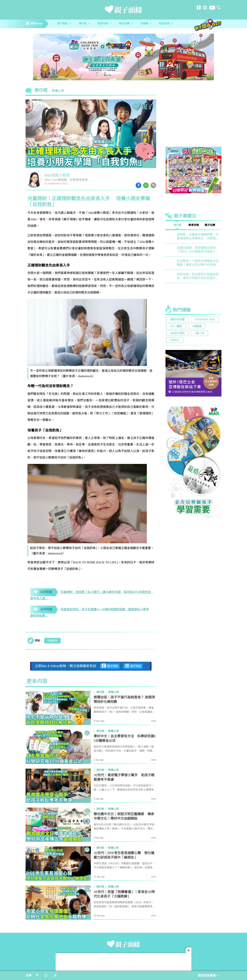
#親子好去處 (177, 320)
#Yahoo (175, 340)
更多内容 (37, 682)
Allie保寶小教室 (57, 176)
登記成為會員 (208, 976)
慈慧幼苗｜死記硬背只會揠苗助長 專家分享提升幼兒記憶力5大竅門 (198, 276)
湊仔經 (84, 24)
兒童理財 (52, 641)
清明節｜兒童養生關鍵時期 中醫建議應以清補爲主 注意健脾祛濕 (198, 237)
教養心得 (58, 91)
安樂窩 (146, 24)
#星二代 (199, 333)
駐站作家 (166, 24)
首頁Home (34, 24)
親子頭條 (110, 666)
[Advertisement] (193, 118)
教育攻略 (104, 24)
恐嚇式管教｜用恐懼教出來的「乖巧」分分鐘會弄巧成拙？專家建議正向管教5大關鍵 (198, 250)
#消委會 (197, 327)
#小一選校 (176, 327)
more (154, 721)
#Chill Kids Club (205, 320)
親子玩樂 (126, 24)
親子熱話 (64, 24)
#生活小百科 (177, 333)
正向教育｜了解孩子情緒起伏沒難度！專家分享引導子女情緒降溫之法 (198, 263)
